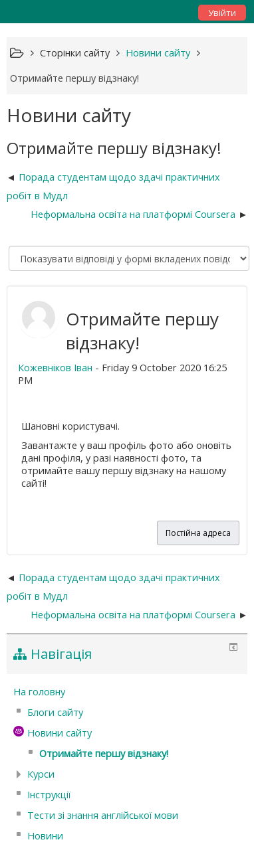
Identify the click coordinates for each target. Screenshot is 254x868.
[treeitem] (127, 692)
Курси (41, 774)
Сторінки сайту (75, 53)
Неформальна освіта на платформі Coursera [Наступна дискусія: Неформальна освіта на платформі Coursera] (133, 214)
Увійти (222, 13)
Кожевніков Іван (55, 368)
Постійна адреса (198, 533)
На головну (39, 692)
